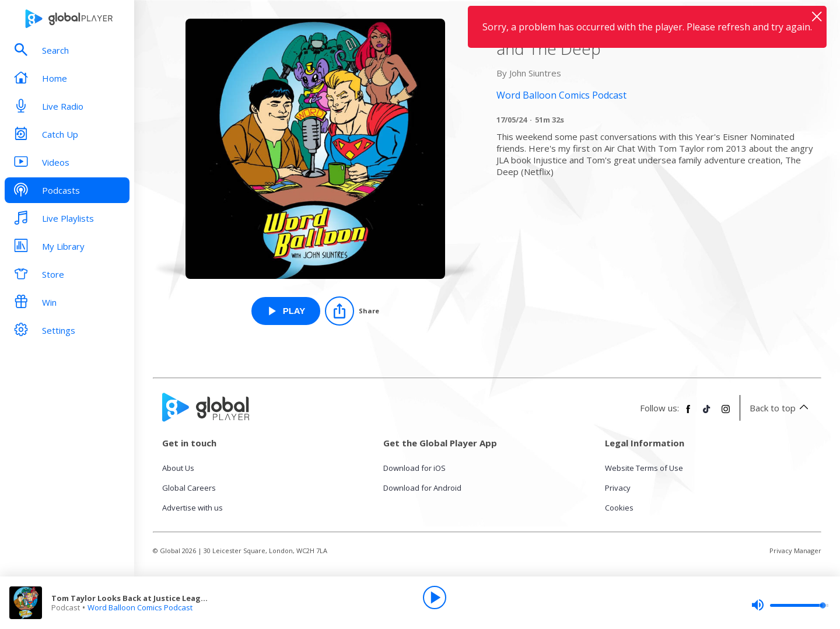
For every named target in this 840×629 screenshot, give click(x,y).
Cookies (619, 508)
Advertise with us (192, 508)
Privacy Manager (795, 551)
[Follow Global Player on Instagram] (726, 414)
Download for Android (422, 488)
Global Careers (189, 488)
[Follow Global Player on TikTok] (707, 414)
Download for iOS (414, 468)
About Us (178, 468)
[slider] (790, 605)
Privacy (618, 488)
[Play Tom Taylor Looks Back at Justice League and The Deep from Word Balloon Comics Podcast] (286, 311)
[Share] (352, 311)
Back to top (781, 408)
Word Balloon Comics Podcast (140, 607)
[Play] (435, 597)
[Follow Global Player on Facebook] (688, 414)
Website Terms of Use (644, 468)
